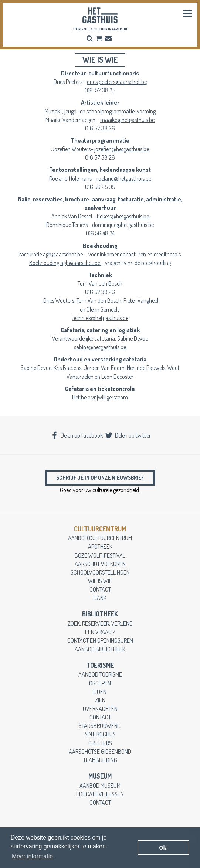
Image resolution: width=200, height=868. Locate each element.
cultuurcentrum (100, 529)
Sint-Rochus (100, 734)
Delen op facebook (77, 435)
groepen (100, 683)
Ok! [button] (163, 848)
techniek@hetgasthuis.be (100, 318)
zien (100, 700)
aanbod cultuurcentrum (100, 538)
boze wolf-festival (100, 555)
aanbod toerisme (100, 674)
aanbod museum (100, 785)
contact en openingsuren (100, 640)
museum (100, 776)
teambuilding (100, 760)
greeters (100, 743)
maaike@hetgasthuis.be (127, 120)
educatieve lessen (100, 794)
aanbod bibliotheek (100, 649)
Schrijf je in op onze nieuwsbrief (100, 477)
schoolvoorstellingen (100, 572)
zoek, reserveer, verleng (100, 623)
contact (100, 589)
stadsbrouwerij (100, 726)
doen (100, 692)
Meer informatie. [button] (33, 856)
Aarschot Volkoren (100, 564)
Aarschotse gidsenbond (100, 751)
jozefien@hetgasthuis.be (122, 149)
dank (100, 598)
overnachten (100, 709)
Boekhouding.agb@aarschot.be (65, 263)
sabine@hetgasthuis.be (100, 347)
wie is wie (100, 581)
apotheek (100, 546)
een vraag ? (100, 632)
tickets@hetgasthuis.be (123, 216)
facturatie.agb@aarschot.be (51, 254)
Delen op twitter (128, 435)
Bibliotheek (100, 614)
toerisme (100, 665)
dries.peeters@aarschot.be (117, 81)
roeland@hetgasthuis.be (124, 178)
